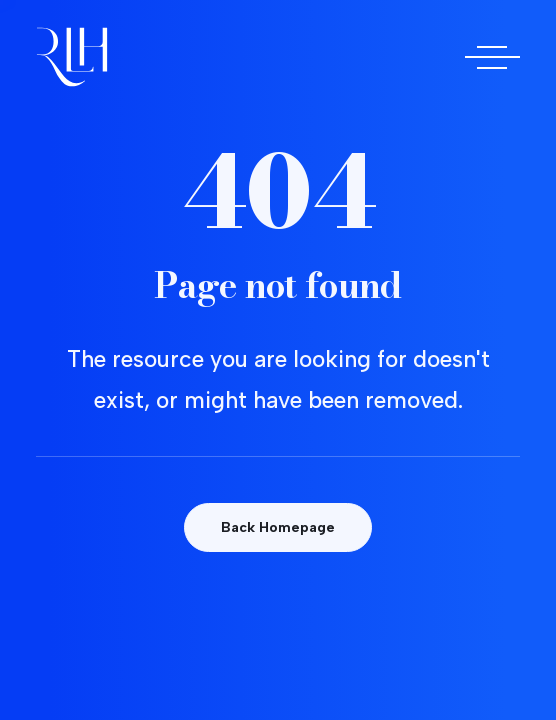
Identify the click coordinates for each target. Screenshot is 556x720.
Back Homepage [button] (278, 527)
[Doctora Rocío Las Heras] (72, 57)
